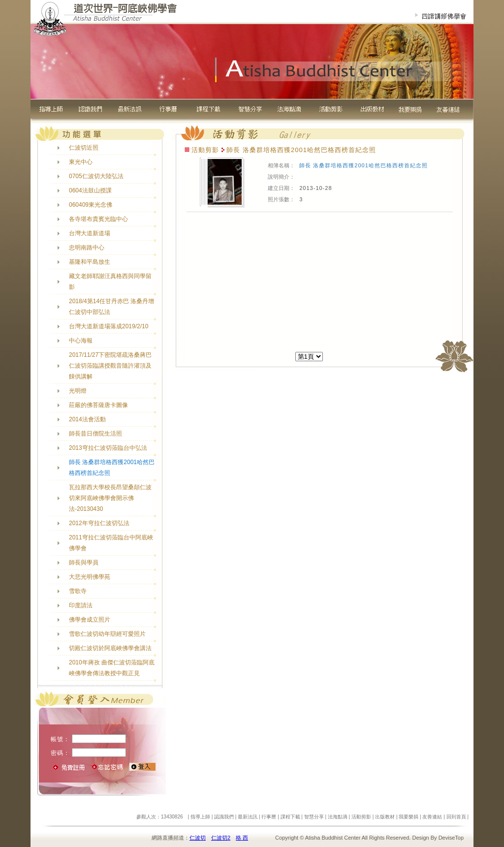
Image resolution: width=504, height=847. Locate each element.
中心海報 (81, 341)
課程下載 (290, 817)
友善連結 (432, 817)
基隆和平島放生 (90, 262)
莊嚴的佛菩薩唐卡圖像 (98, 405)
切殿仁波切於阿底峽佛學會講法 (110, 648)
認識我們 (224, 817)
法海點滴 (338, 817)
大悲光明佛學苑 (90, 577)
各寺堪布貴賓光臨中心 (98, 219)
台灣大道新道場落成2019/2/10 (109, 326)
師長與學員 (84, 563)
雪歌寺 (78, 591)
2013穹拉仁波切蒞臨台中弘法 (108, 448)
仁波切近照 (84, 148)
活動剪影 (361, 817)
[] (309, 357)
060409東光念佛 (91, 205)
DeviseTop (451, 838)
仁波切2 (221, 838)
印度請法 (81, 605)
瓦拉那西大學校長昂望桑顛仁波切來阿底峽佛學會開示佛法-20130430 (110, 498)
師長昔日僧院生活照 (95, 434)
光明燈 (78, 391)
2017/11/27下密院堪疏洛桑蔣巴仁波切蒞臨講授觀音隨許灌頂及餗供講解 (110, 366)
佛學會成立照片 (90, 620)
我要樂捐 (409, 817)
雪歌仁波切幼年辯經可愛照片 (107, 634)
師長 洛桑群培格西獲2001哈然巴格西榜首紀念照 (363, 165)
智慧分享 (314, 817)
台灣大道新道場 (90, 233)
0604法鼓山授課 (90, 190)
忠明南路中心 (87, 248)
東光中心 (81, 162)
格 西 (242, 838)
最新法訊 (248, 817)
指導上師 (200, 817)
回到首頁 (456, 817)
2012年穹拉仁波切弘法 (99, 523)
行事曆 (269, 817)
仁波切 (198, 838)
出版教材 (385, 817)
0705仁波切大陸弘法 (96, 176)
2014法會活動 (87, 419)
